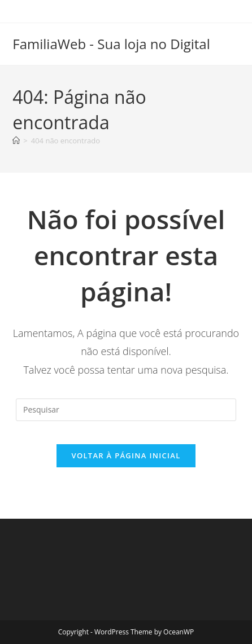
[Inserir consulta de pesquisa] (126, 410)
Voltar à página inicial (126, 455)
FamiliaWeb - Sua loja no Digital (111, 44)
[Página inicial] (16, 141)
